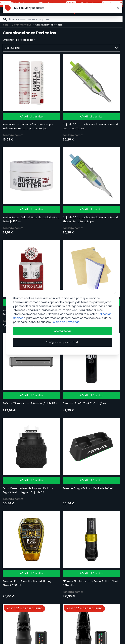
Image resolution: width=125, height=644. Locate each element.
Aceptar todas (63, 331)
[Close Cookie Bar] (115, 293)
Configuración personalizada (62, 342)
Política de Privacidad (65, 322)
